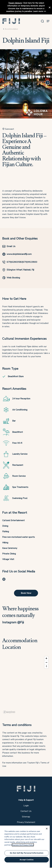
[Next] (48, 83)
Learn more (38, 11)
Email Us (9, 246)
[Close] (47, 829)
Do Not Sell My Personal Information (27, 853)
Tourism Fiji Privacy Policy (23, 845)
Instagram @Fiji (13, 622)
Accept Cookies (27, 860)
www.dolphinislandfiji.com (17, 254)
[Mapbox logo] (9, 712)
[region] (26, 685)
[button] (11, 21)
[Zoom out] (46, 662)
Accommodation (11, 29)
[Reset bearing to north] (46, 666)
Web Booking (11, 278)
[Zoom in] (46, 658)
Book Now (26, 593)
